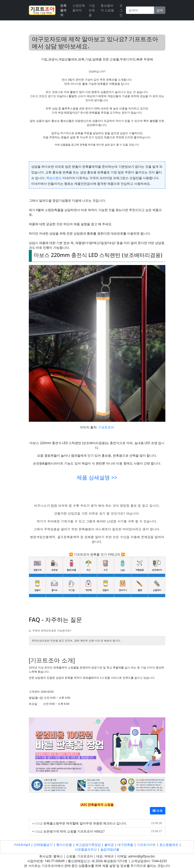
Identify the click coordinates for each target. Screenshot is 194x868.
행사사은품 (64, 845)
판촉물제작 (63, 10)
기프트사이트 (146, 845)
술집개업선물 (110, 849)
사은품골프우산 (86, 849)
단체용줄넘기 (43, 845)
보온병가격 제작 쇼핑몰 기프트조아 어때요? (74, 831)
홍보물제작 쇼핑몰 (107, 8)
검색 (160, 10)
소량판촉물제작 (79, 8)
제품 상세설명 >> (97, 477)
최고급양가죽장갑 (88, 845)
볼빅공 (109, 845)
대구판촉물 (125, 845)
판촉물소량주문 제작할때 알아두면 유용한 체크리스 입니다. (85, 823)
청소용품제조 (169, 845)
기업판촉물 (92, 10)
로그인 (121, 10)
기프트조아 (106, 427)
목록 (158, 811)
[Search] (140, 10)
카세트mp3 (22, 845)
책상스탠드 (54, 178)
